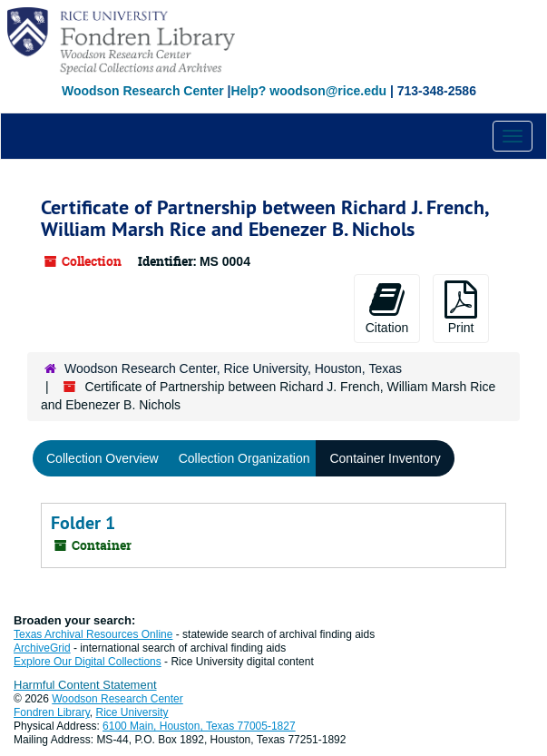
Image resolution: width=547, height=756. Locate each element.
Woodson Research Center (143, 91)
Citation (387, 308)
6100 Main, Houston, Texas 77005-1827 (199, 726)
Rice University (132, 712)
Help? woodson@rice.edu (308, 91)
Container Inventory (385, 458)
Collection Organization (244, 458)
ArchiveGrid (42, 648)
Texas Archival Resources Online (93, 634)
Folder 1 (83, 523)
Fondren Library (52, 712)
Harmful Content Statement (85, 685)
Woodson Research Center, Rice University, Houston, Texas (233, 368)
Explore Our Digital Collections (88, 662)
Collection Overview (103, 458)
